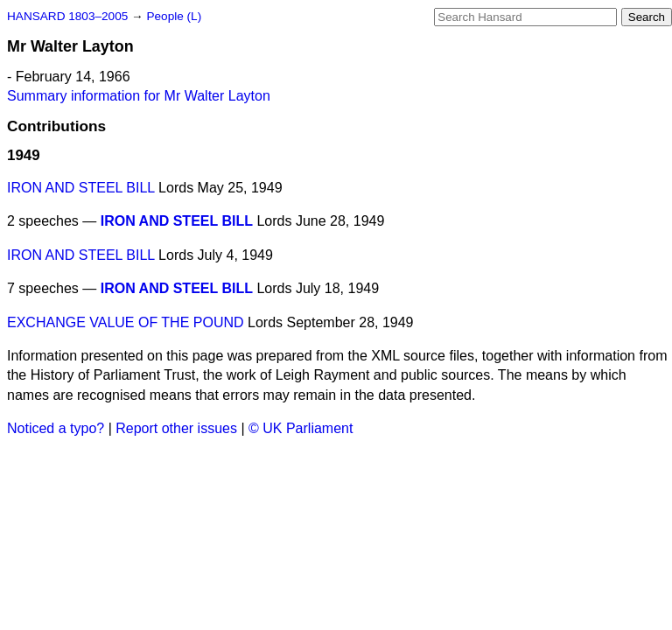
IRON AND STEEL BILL (81, 188)
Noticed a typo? (56, 428)
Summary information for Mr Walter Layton (139, 96)
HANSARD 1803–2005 (67, 16)
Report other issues (176, 428)
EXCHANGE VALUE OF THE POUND (126, 322)
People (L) (174, 16)
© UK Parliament (301, 428)
